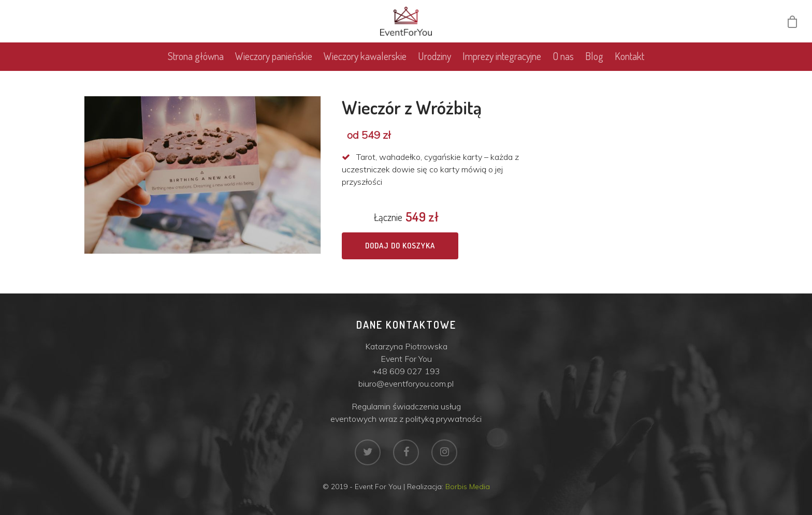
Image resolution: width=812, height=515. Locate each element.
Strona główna (196, 60)
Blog (594, 60)
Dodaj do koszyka (400, 246)
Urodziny (434, 60)
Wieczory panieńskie (274, 60)
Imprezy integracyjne (502, 60)
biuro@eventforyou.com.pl (406, 384)
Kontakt (629, 60)
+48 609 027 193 (406, 371)
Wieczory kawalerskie (365, 60)
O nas (563, 60)
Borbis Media (468, 487)
